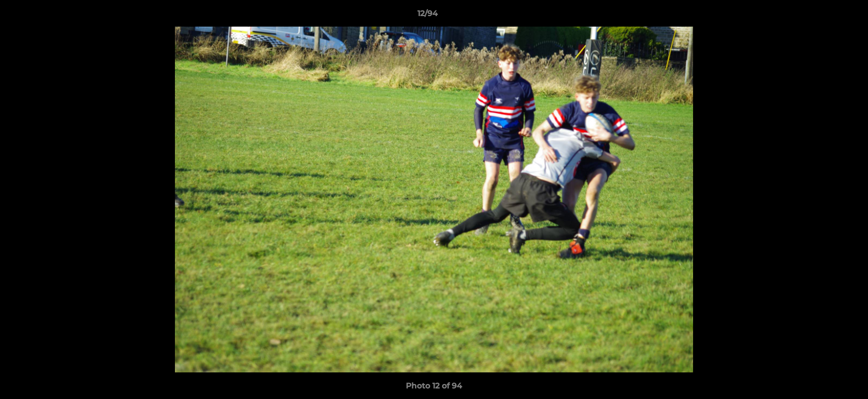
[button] (821, 16)
